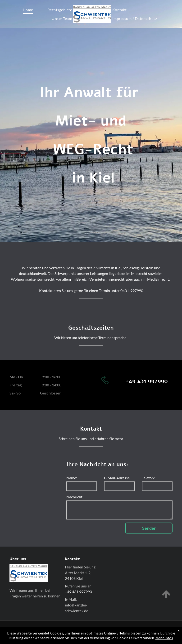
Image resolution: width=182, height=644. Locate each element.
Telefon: (148, 478)
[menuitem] (28, 10)
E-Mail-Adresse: (117, 478)
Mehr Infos (164, 639)
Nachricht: (75, 497)
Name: (72, 478)
